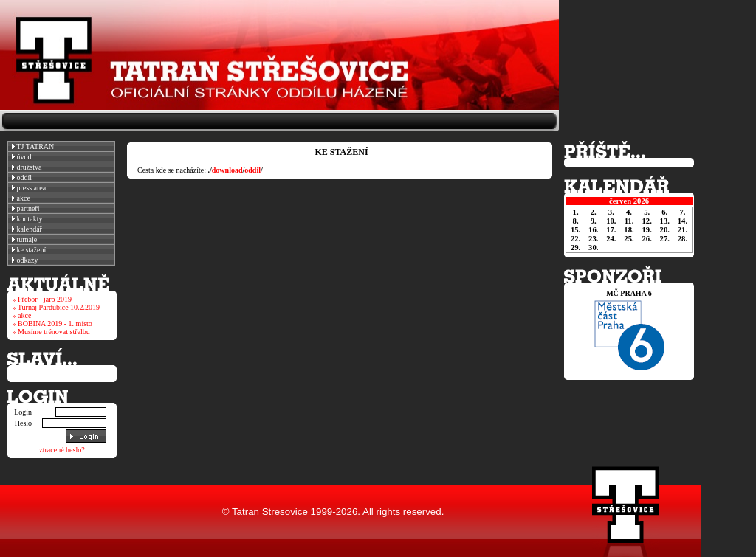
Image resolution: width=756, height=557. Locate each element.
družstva (27, 167)
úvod (22, 157)
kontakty (27, 219)
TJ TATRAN (33, 146)
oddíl (22, 177)
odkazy (25, 260)
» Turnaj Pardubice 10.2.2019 (56, 307)
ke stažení (29, 250)
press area (29, 188)
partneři (26, 208)
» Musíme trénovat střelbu (51, 332)
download (227, 170)
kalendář (27, 229)
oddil (252, 170)
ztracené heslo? (62, 450)
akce (21, 198)
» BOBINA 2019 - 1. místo (52, 324)
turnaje (24, 239)
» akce (22, 315)
